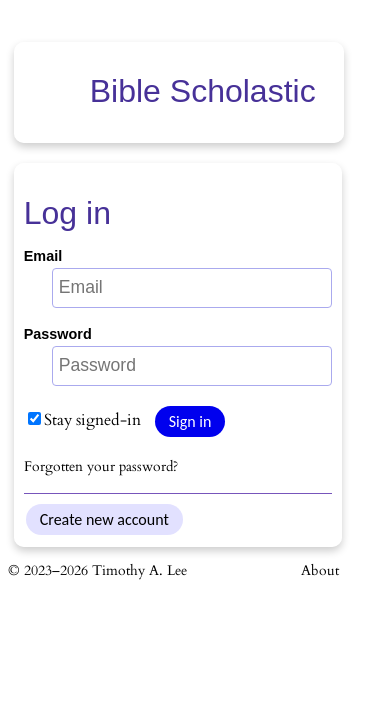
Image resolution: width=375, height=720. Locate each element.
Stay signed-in (84, 420)
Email (43, 256)
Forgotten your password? (101, 466)
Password (58, 334)
